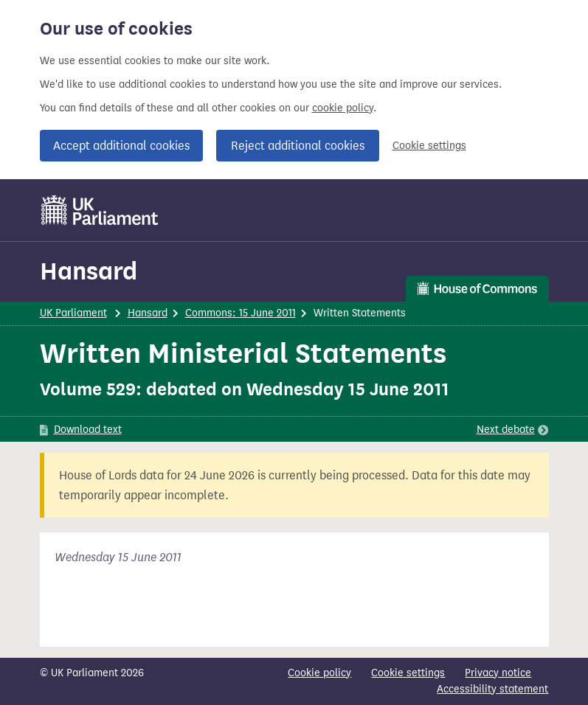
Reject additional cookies (298, 146)
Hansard (89, 271)
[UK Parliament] (100, 210)
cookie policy (343, 108)
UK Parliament (73, 313)
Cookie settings (429, 146)
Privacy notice (498, 673)
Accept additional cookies (121, 146)
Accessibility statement (492, 689)
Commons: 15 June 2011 (241, 313)
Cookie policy (319, 673)
